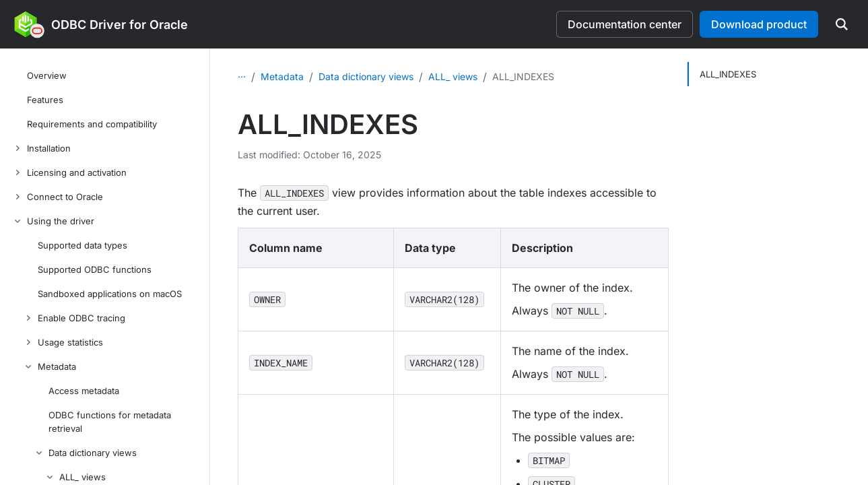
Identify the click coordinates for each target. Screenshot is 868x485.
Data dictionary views (451, 76)
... (242, 74)
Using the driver (296, 76)
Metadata (367, 76)
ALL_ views (538, 76)
